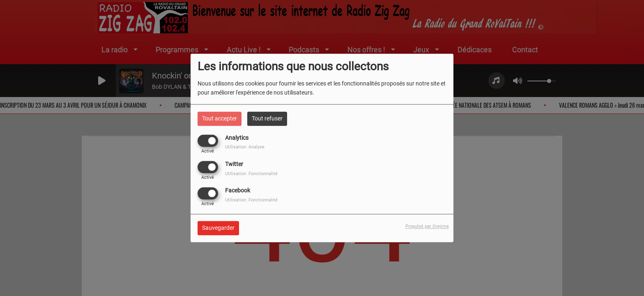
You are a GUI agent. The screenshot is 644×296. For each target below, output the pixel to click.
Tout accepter (220, 118)
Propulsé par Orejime (427, 227)
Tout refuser (267, 118)
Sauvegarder (218, 228)
